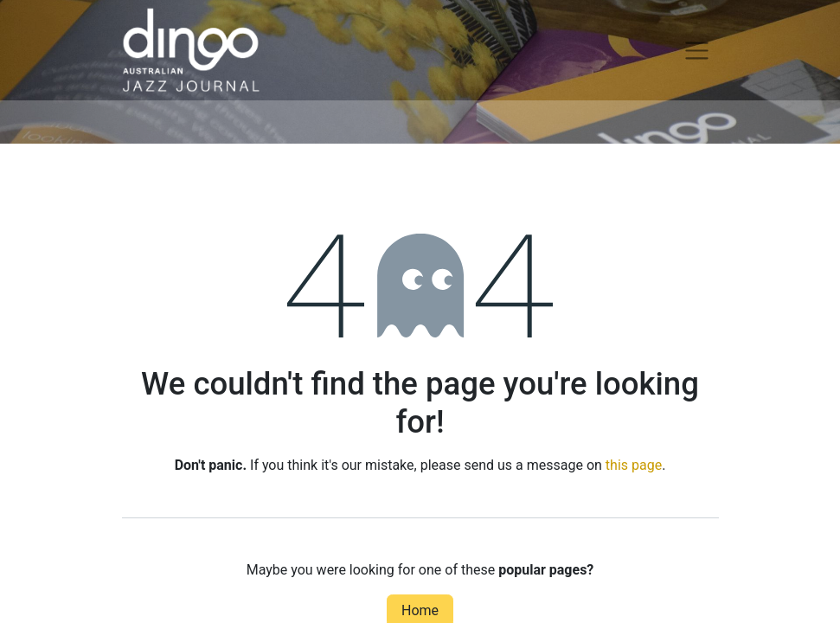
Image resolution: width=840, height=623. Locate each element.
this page (634, 465)
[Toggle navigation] (697, 51)
